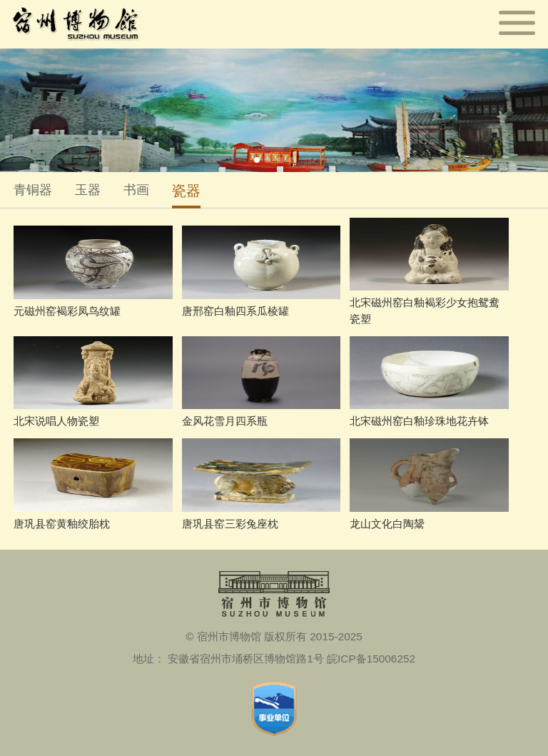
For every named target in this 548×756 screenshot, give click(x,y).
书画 (136, 190)
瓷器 (186, 190)
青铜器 (33, 190)
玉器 (88, 190)
